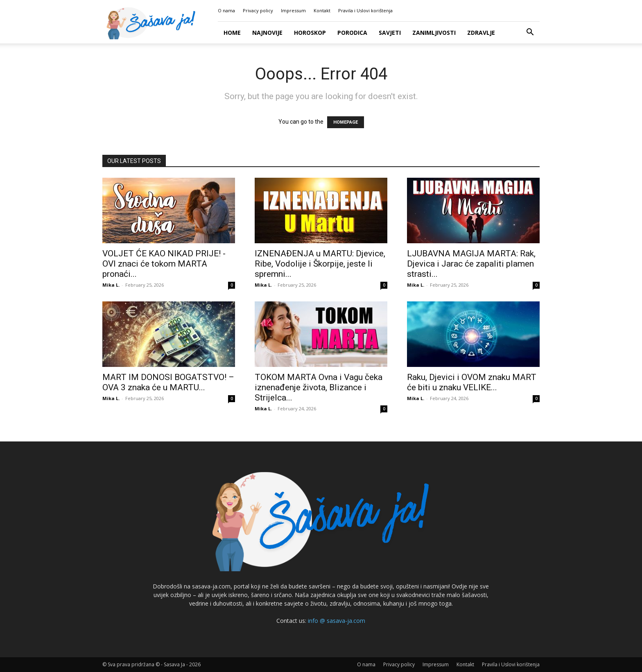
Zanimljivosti (434, 33)
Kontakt (322, 10)
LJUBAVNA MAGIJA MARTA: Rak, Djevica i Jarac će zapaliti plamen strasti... (471, 264)
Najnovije (267, 33)
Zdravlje (481, 33)
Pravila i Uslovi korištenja (365, 10)
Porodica (352, 33)
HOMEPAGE (346, 122)
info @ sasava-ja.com (337, 621)
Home (232, 33)
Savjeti (390, 33)
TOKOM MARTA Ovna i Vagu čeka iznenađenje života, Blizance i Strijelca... (319, 387)
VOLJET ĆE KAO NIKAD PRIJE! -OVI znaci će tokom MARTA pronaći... (164, 264)
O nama (226, 10)
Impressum (293, 10)
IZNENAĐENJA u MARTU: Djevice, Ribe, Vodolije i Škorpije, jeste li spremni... (320, 264)
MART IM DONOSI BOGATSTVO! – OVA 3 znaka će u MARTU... (168, 382)
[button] (530, 33)
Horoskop (310, 33)
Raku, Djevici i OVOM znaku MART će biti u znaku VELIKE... (472, 382)
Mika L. (111, 285)
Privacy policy (258, 10)
